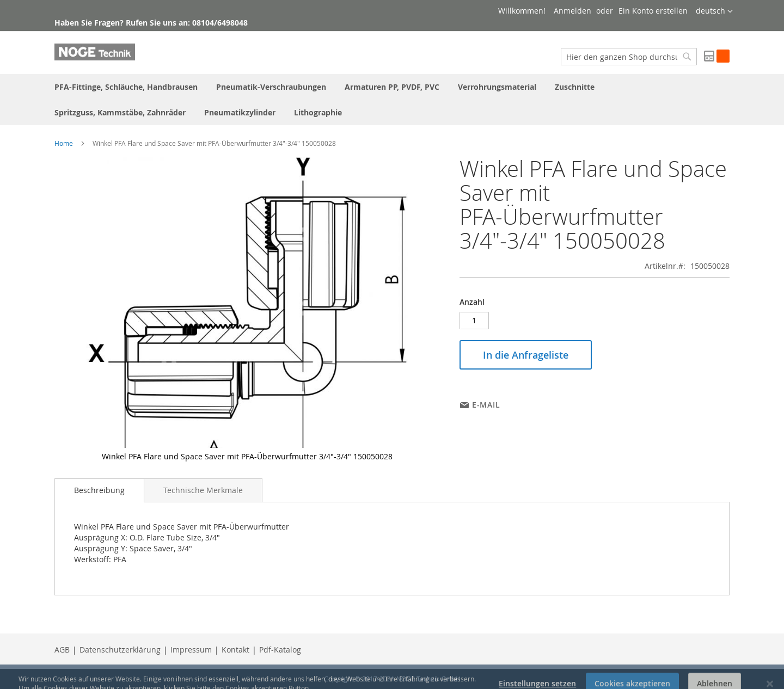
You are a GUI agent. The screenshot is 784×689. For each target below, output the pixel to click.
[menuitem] (126, 87)
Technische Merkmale (203, 490)
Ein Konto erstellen (653, 11)
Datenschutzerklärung (120, 650)
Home (64, 143)
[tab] (99, 490)
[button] (714, 11)
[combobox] (629, 57)
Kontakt (235, 650)
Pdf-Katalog (280, 650)
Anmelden (572, 11)
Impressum (191, 650)
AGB (62, 650)
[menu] (392, 100)
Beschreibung (99, 490)
